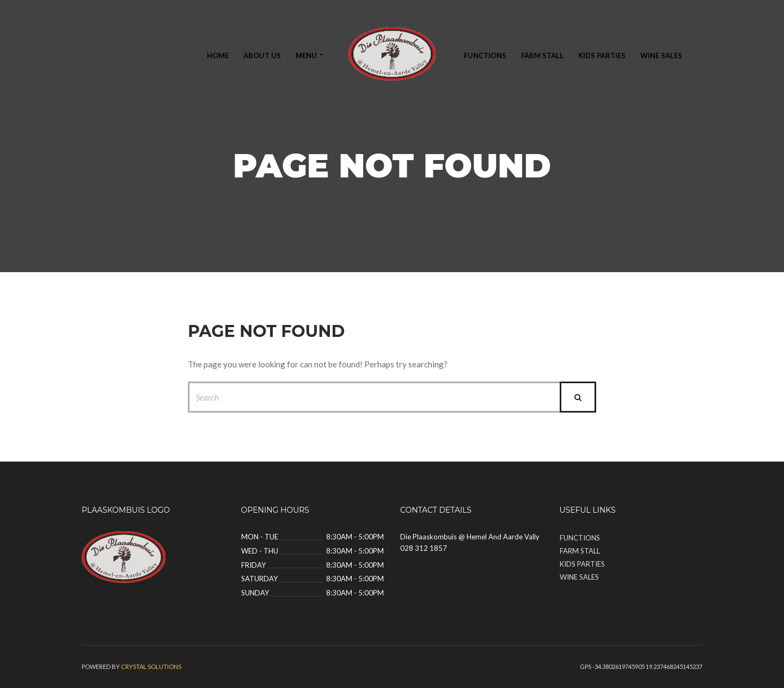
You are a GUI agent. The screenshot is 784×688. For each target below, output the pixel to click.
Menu (306, 56)
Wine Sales (661, 56)
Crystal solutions (151, 666)
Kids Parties (602, 56)
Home (218, 56)
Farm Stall (542, 56)
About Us (262, 56)
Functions (485, 56)
